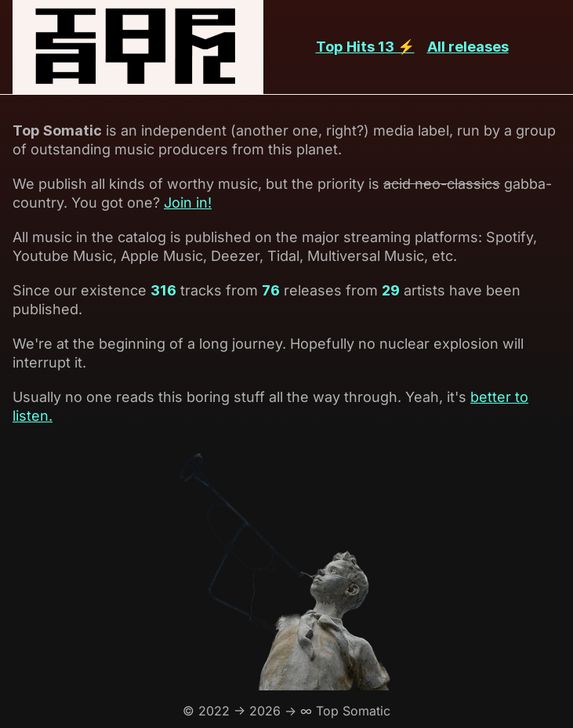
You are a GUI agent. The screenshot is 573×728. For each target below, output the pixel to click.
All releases (468, 47)
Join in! (188, 203)
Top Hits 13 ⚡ (365, 47)
